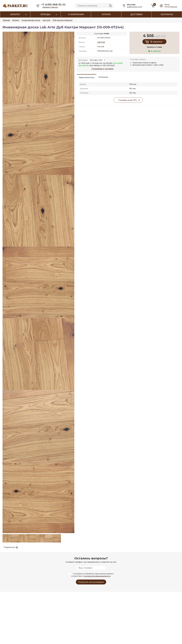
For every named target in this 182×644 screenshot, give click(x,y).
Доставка (136, 14)
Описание (103, 77)
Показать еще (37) (128, 100)
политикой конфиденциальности (97, 576)
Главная (6, 20)
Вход (167, 5)
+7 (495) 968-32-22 (53, 5)
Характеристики (87, 77)
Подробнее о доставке (103, 69)
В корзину (156, 42)
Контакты (167, 14)
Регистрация (171, 7)
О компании (76, 14)
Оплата (106, 14)
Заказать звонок (50, 7)
